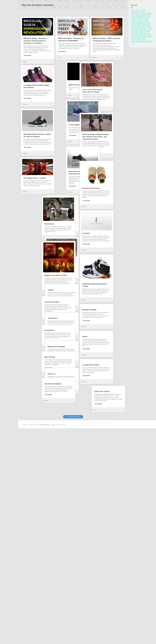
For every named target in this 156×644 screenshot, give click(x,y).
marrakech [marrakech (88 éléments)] (135, 32)
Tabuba (78, 458)
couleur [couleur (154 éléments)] (147, 19)
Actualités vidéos (10, 36)
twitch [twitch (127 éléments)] (150, 37)
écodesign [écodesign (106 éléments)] (149, 42)
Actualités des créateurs (12, 32)
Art (123, 13)
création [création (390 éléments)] (134, 21)
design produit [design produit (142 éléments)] (146, 24)
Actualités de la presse (12, 28)
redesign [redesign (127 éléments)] (147, 34)
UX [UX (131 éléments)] (135, 39)
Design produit (101, 13)
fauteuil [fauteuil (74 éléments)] (134, 26)
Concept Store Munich (84, 559)
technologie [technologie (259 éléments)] (143, 37)
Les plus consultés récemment (58, 13)
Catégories (8, 40)
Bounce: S (34, 584)
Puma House (35, 350)
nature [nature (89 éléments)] (141, 34)
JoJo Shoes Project (82, 483)
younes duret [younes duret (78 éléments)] (135, 42)
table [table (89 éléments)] (133, 37)
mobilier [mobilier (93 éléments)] (147, 32)
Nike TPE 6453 (36, 559)
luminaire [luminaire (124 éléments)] (138, 29)
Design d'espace (87, 13)
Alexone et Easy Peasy (39, 294)
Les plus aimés (39, 13)
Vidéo (129, 13)
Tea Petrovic (80, 508)
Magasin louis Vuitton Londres (87, 422)
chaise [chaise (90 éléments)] (144, 16)
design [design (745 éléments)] (140, 21)
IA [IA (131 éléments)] (143, 26)
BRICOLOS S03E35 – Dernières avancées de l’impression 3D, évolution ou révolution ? (42, 40)
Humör (33, 534)
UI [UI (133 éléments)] (132, 39)
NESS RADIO (8, 52)
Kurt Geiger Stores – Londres (86, 274)
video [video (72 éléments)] (139, 39)
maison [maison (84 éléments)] (145, 29)
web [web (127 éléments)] (144, 39)
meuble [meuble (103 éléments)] (141, 32)
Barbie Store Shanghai (84, 534)
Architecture (114, 13)
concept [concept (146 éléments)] (141, 19)
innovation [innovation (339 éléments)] (148, 26)
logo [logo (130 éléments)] (133, 29)
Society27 (79, 363)
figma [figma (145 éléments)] (139, 26)
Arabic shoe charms (83, 609)
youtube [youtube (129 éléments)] (143, 42)
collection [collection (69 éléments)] (134, 19)
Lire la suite (35, 54)
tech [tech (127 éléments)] (137, 37)
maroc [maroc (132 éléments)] (150, 29)
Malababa (79, 316)
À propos (7, 44)
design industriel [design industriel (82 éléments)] (136, 24)
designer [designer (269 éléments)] (145, 21)
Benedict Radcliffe (38, 484)
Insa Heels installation (84, 584)
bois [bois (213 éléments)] (133, 16)
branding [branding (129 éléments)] (138, 16)
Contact (6, 48)
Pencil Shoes (35, 509)
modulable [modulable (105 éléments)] (135, 34)
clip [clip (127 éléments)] (148, 16)
